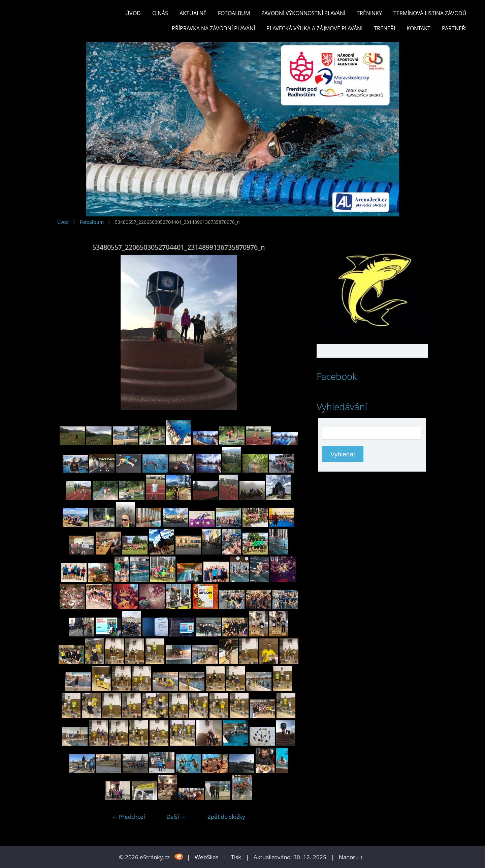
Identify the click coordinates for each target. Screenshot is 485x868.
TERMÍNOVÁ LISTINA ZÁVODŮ (430, 13)
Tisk (236, 857)
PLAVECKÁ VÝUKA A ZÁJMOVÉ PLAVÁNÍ (314, 28)
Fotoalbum (234, 13)
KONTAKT (418, 28)
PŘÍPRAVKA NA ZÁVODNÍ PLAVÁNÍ (213, 28)
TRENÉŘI (384, 28)
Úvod (133, 13)
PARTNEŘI (454, 28)
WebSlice (207, 857)
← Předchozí (128, 817)
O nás (160, 13)
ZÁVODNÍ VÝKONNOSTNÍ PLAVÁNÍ (303, 13)
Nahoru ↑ (351, 857)
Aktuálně (193, 13)
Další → (176, 817)
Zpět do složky (226, 817)
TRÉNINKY (369, 13)
